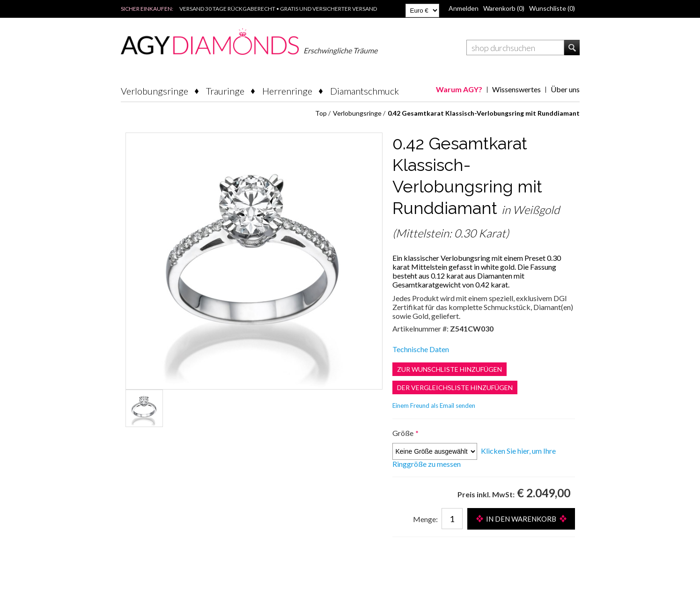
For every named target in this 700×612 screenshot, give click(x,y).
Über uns (565, 89)
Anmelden (464, 8)
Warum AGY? (459, 89)
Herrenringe (287, 91)
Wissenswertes (516, 89)
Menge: (425, 519)
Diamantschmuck (365, 91)
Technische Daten (421, 349)
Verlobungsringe (155, 91)
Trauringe (225, 91)
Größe (404, 433)
